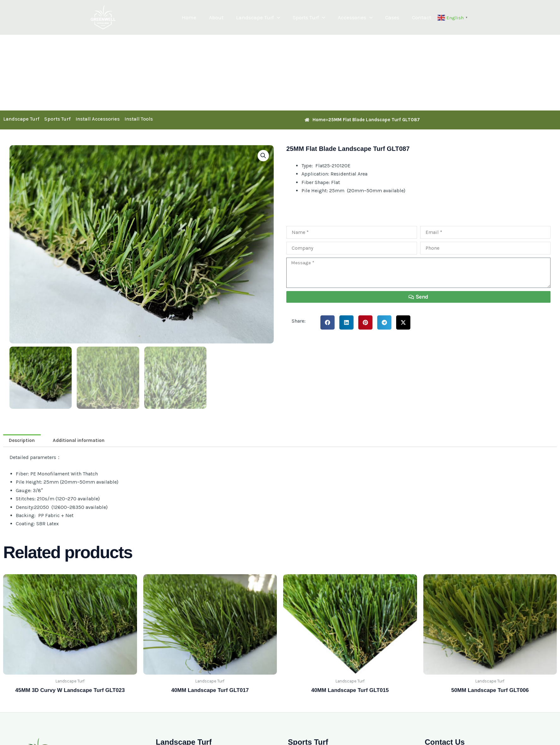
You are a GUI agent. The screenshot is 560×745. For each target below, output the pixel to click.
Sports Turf (316, 17)
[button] (285, 17)
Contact (423, 17)
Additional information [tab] (82, 441)
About (227, 17)
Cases (395, 17)
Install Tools (139, 119)
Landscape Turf (267, 17)
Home (201, 17)
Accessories (360, 17)
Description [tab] (23, 441)
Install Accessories (98, 119)
